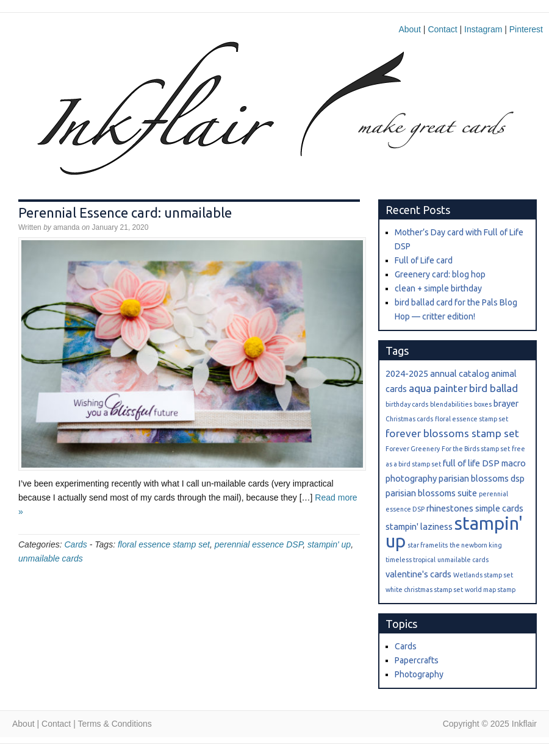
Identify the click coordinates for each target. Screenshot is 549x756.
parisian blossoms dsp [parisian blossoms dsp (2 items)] (482, 478)
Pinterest (526, 29)
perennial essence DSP (259, 544)
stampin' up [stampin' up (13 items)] (454, 532)
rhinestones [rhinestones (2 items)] (450, 508)
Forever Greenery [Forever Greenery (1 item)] (413, 449)
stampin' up (329, 544)
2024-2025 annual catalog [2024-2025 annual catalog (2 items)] (437, 373)
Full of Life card (424, 260)
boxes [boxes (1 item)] (483, 404)
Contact (442, 29)
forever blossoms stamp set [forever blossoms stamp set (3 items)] (452, 433)
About (410, 29)
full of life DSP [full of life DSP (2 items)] (471, 463)
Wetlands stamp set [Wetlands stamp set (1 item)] (483, 575)
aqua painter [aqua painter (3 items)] (438, 388)
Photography (419, 674)
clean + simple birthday (438, 288)
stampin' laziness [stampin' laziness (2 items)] (419, 526)
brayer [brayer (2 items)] (506, 403)
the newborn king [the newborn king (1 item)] (476, 545)
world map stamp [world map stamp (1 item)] (490, 590)
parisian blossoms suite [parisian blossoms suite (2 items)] (431, 493)
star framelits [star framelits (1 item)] (428, 545)
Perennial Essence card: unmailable (125, 212)
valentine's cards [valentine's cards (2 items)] (418, 574)
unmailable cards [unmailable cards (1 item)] (463, 560)
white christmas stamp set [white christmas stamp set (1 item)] (424, 590)
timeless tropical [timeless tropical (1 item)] (411, 560)
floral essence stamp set (164, 544)
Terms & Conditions (114, 724)
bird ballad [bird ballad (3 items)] (493, 388)
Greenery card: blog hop (440, 274)
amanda (66, 227)
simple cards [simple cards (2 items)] (499, 508)
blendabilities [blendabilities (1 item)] (451, 404)
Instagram (483, 29)
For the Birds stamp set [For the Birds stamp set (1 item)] (476, 449)
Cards (75, 544)
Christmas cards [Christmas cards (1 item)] (409, 419)
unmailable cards (51, 558)
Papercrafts (417, 660)
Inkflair (293, 114)
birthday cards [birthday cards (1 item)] (407, 404)
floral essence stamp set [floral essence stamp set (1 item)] (472, 419)
